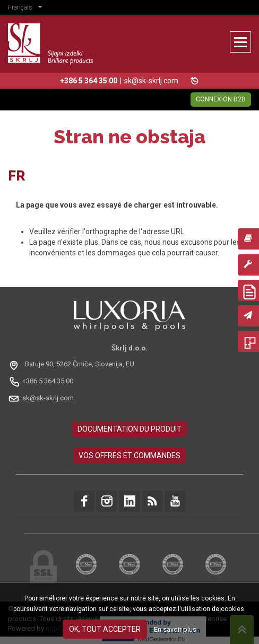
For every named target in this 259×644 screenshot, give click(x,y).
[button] (28, 8)
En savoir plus (175, 629)
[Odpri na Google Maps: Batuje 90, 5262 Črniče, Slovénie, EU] (72, 365)
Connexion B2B (221, 99)
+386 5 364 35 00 (48, 381)
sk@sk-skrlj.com (151, 81)
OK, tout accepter (105, 629)
